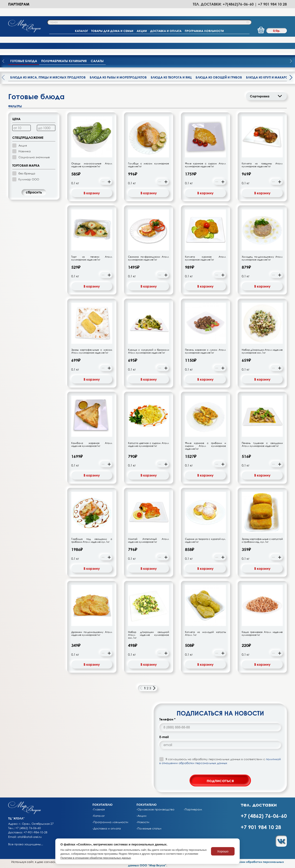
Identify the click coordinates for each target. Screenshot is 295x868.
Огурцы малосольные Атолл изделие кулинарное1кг (92, 165)
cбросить (34, 192)
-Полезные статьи (149, 828)
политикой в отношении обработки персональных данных (220, 761)
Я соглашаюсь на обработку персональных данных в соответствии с (220, 761)
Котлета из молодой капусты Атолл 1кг (205, 634)
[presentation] (291, 61)
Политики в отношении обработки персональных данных (96, 858)
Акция (23, 145)
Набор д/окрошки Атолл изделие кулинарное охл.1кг (262, 351)
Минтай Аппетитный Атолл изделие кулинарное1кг (149, 540)
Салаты (97, 61)
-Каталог (99, 816)
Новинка (25, 151)
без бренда (27, 173)
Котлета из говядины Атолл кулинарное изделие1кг (262, 165)
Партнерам (19, 4)
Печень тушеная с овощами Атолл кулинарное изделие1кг (262, 445)
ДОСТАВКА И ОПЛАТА (166, 31)
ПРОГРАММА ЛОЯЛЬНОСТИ (204, 31)
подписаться (220, 780)
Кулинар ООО (29, 179)
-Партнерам (193, 809)
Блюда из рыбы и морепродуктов (118, 77)
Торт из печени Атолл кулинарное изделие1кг (92, 258)
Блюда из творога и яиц (171, 77)
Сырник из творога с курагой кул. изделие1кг (205, 540)
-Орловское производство (155, 809)
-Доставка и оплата (107, 828)
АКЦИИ (142, 31)
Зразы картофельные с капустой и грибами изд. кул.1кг (262, 540)
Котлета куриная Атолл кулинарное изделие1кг (205, 258)
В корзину (92, 193)
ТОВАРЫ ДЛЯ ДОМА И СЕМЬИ (112, 31)
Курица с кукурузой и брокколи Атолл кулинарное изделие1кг (149, 351)
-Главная (99, 809)
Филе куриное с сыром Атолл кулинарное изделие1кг (205, 165)
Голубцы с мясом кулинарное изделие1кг (149, 165)
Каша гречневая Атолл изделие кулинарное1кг (262, 634)
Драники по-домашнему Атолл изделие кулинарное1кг (92, 634)
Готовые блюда (24, 61)
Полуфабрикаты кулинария (64, 61)
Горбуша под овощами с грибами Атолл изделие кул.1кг (92, 540)
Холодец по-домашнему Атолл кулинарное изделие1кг (262, 258)
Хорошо (223, 851)
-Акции (141, 816)
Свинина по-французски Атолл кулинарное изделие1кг (149, 258)
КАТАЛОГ (81, 31)
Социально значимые (34, 157)
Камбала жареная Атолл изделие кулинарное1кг (92, 445)
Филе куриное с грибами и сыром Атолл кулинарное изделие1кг (205, 446)
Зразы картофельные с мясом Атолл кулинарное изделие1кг (92, 351)
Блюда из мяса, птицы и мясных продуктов (48, 77)
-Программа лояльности (110, 822)
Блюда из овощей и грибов (219, 77)
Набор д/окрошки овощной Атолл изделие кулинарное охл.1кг (149, 635)
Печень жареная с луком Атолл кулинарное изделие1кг (205, 351)
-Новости (143, 822)
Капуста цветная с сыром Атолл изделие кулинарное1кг (149, 445)
